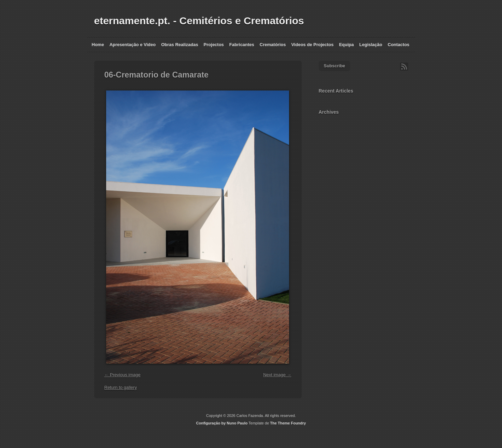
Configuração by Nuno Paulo (222, 423)
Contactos (399, 45)
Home (98, 45)
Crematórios (273, 45)
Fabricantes (242, 45)
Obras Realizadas (180, 45)
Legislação (371, 45)
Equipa (346, 45)
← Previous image (123, 375)
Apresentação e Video (133, 45)
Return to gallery (121, 387)
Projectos (214, 45)
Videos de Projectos (312, 45)
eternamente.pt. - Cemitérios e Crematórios (199, 21)
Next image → (277, 375)
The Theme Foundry (288, 423)
